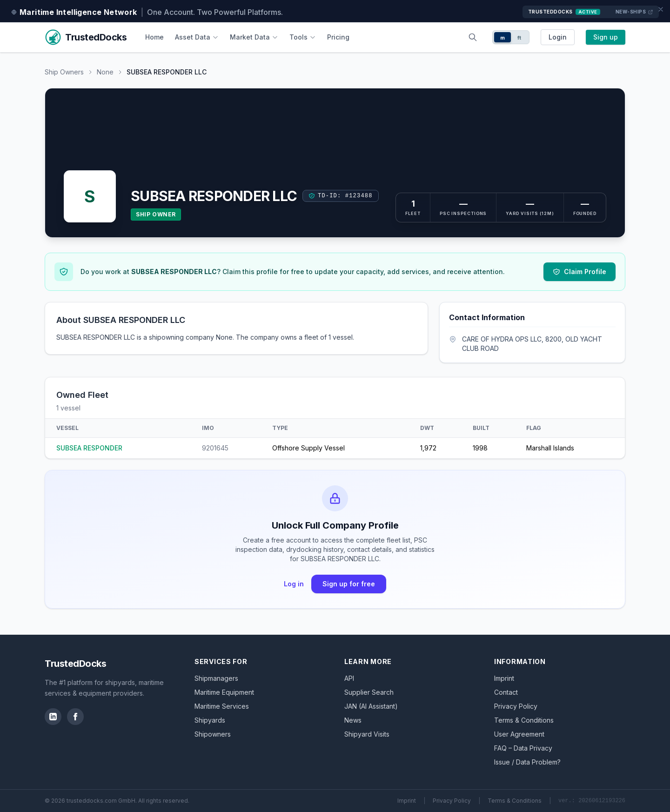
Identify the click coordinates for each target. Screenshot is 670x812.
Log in (294, 584)
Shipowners (213, 734)
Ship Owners (64, 72)
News (353, 720)
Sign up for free (349, 584)
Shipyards (210, 720)
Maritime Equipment (224, 692)
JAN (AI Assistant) (371, 706)
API (349, 678)
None (105, 72)
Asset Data (197, 37)
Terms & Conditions (524, 720)
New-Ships (635, 12)
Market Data (254, 37)
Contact (506, 692)
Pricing (338, 37)
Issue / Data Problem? (527, 762)
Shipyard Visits (367, 734)
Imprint (504, 678)
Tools (303, 37)
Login (558, 37)
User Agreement (519, 734)
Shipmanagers (216, 678)
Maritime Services (222, 706)
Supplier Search (369, 692)
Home (154, 37)
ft (519, 38)
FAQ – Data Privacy (523, 748)
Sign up (606, 37)
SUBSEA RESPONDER (89, 448)
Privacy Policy (516, 706)
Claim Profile (580, 272)
